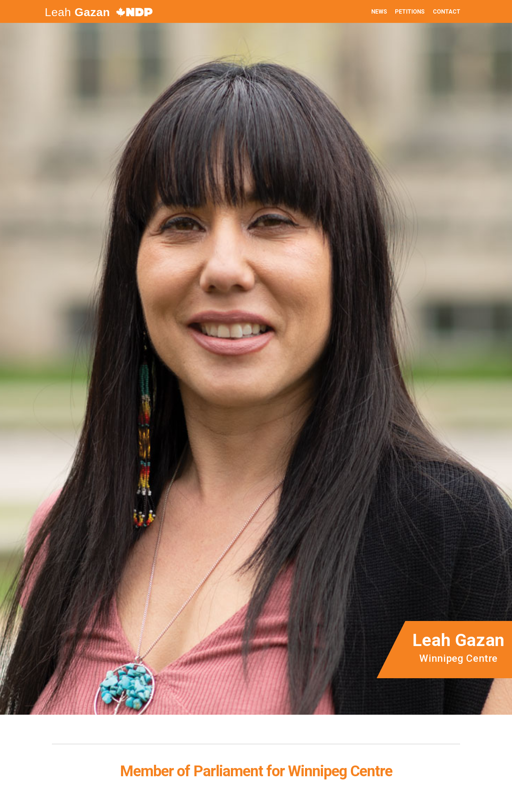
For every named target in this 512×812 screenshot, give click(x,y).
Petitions (410, 12)
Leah (78, 12)
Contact (447, 12)
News (379, 12)
